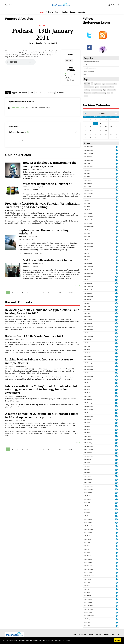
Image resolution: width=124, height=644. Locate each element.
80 (116, 386)
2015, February (88, 280)
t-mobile (61, 93)
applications (97, 84)
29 (116, 523)
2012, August (88, 380)
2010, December (88, 446)
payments (87, 87)
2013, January (88, 363)
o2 (36, 93)
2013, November (88, 330)
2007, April (87, 592)
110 (116, 396)
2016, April (87, 257)
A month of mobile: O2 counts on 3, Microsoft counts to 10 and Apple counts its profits (42, 415)
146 (116, 489)
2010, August (88, 459)
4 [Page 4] (23, 292)
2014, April (87, 313)
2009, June (87, 506)
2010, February (88, 479)
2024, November (88, 147)
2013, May (87, 350)
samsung (103, 87)
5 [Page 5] (28, 292)
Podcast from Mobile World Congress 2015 (34, 336)
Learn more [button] (66, 640)
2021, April (87, 210)
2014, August (88, 300)
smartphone (110, 87)
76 (116, 337)
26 (116, 283)
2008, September (89, 536)
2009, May (87, 509)
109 (116, 410)
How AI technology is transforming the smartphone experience (50, 164)
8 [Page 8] (43, 292)
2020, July (87, 233)
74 (116, 353)
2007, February (88, 599)
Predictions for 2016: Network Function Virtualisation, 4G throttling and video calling (43, 205)
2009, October (88, 493)
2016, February (88, 260)
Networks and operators (90, 68)
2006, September (89, 616)
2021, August (88, 197)
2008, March (87, 556)
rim (112, 93)
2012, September (89, 376)
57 (116, 340)
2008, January (88, 562)
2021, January (88, 213)
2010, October (88, 453)
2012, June (87, 386)
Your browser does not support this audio (20, 62)
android (115, 84)
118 (116, 446)
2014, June (87, 306)
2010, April (87, 473)
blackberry (87, 90)
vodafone (94, 90)
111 (116, 460)
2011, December (88, 406)
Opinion (65, 12)
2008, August (88, 539)
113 (116, 400)
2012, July (87, 383)
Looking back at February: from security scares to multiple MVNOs (39, 361)
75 (116, 343)
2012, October (88, 373)
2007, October (88, 572)
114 (116, 470)
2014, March (87, 316)
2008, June (87, 546)
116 (116, 443)
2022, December (88, 167)
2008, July (87, 543)
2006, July (87, 622)
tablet (97, 93)
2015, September (89, 273)
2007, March (87, 596)
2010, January (88, 483)
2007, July (87, 582)
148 (116, 496)
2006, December (88, 606)
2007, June (87, 586)
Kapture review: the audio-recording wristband (44, 232)
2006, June (87, 626)
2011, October (88, 413)
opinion (87, 84)
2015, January (88, 283)
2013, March (87, 356)
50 (116, 307)
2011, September (89, 416)
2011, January (88, 443)
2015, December (88, 267)
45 (116, 290)
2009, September (89, 496)
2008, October (88, 533)
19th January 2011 (18, 108)
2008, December (88, 526)
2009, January (88, 523)
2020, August (88, 230)
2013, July (87, 343)
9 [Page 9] (48, 292)
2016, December (88, 243)
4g (85, 93)
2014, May (87, 310)
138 (116, 440)
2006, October (88, 612)
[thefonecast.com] (61, 5)
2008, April (87, 553)
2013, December (88, 326)
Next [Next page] (60, 292)
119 (116, 416)
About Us (81, 12)
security (100, 90)
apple (15, 93)
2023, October (88, 157)
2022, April (87, 177)
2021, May (87, 207)
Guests (73, 12)
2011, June (87, 426)
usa (93, 93)
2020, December (88, 217)
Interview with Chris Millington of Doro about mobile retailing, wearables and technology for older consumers (42, 389)
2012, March (87, 396)
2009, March (87, 516)
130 (116, 413)
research (109, 84)
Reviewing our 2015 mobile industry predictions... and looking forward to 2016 (42, 312)
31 (116, 300)
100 (116, 393)
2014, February (88, 320)
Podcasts (49, 12)
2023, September (89, 160)
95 (116, 363)
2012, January (88, 403)
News (57, 12)
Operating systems (89, 71)
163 (116, 516)
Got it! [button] (117, 640)
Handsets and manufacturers (91, 62)
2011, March (87, 436)
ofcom (86, 96)
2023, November (88, 153)
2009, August (88, 499)
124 (116, 423)
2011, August (88, 420)
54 (116, 293)
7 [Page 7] (38, 292)
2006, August (88, 619)
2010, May (87, 469)
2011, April (87, 433)
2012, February (88, 400)
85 (116, 323)
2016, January (88, 263)
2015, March (87, 276)
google (97, 87)
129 (116, 403)
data (31, 93)
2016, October (88, 250)
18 (116, 280)
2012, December (88, 366)
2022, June (87, 170)
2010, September (89, 456)
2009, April (87, 513)
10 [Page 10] (54, 292)
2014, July (87, 303)
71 (116, 333)
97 (116, 360)
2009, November (88, 489)
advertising (103, 93)
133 (116, 390)
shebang (51, 93)
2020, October (88, 223)
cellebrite (23, 93)
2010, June (87, 466)
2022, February (88, 183)
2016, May (87, 253)
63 (116, 317)
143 (116, 483)
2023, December (88, 150)
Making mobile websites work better (48, 260)
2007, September (89, 576)
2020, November (88, 220)
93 (116, 499)
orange (43, 93)
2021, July (87, 200)
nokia (92, 87)
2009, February (88, 519)
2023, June (87, 163)
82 (116, 433)
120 (116, 426)
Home (41, 12)
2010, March (87, 476)
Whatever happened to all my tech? (47, 184)
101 (116, 436)
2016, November (88, 247)
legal (105, 90)
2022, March (87, 180)
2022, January (88, 187)
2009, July (87, 503)
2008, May (87, 549)
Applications (87, 74)
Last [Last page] (69, 292)
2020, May (87, 240)
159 (116, 503)
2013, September (89, 336)
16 (116, 277)
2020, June (87, 237)
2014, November (88, 290)
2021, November (88, 193)
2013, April (87, 353)
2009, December (88, 486)
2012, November (88, 370)
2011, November (88, 410)
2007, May (87, 589)
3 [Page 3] (18, 292)
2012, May (87, 390)
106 (116, 406)
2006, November (88, 609)
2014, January (88, 323)
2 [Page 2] (13, 292)
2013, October (88, 333)
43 (116, 303)
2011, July (87, 423)
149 (116, 493)
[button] (9, 5)
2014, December (88, 286)
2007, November (88, 569)
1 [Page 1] (8, 292)
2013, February (88, 360)
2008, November (88, 529)
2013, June (87, 346)
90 (116, 420)
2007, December (88, 566)
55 (116, 313)
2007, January (88, 602)
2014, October (88, 293)
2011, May (87, 430)
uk (92, 84)
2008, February (88, 559)
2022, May (87, 173)
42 (116, 297)
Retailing (86, 65)
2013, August (88, 340)
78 (116, 320)
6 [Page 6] (33, 292)
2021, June (87, 203)
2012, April (87, 393)
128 (116, 466)
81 (116, 366)
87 (116, 370)
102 (116, 373)
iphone (89, 93)
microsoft (110, 90)
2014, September (89, 296)
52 (116, 310)
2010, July (87, 463)
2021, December (88, 190)
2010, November (88, 449)
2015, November (88, 270)
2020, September (89, 227)
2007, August (88, 579)
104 (116, 476)
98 (116, 376)
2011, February (88, 439)
